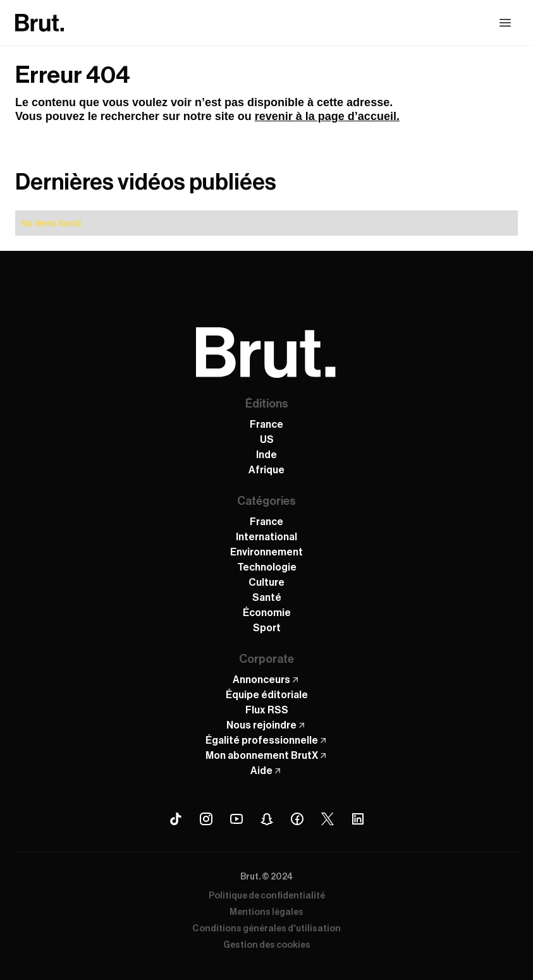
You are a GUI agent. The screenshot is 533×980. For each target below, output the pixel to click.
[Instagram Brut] (206, 819)
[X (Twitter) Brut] (328, 819)
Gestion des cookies (267, 945)
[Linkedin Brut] (358, 819)
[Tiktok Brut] (176, 819)
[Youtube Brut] (236, 819)
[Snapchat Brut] (267, 819)
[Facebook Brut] (297, 819)
